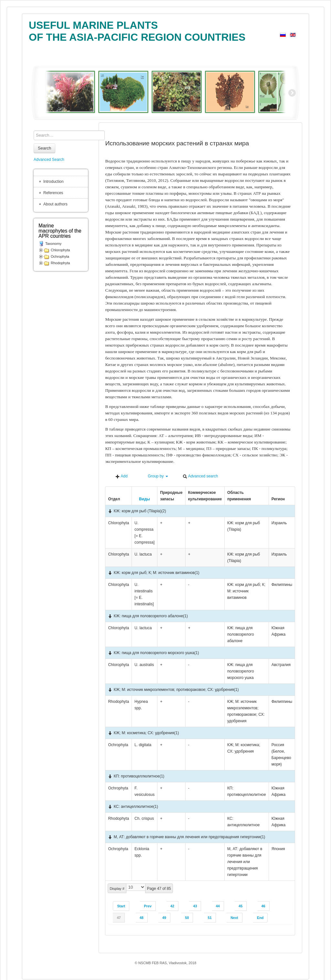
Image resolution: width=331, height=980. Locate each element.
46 (263, 906)
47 (119, 918)
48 (142, 918)
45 (240, 906)
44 (218, 906)
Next (234, 918)
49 (164, 918)
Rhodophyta (60, 263)
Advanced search (200, 476)
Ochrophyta (60, 256)
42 (172, 906)
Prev (148, 906)
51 (210, 918)
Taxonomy (53, 244)
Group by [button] (155, 476)
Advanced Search (49, 160)
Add (122, 476)
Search (44, 148)
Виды (142, 499)
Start (121, 906)
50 (187, 918)
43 (195, 906)
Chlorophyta (60, 250)
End (260, 918)
